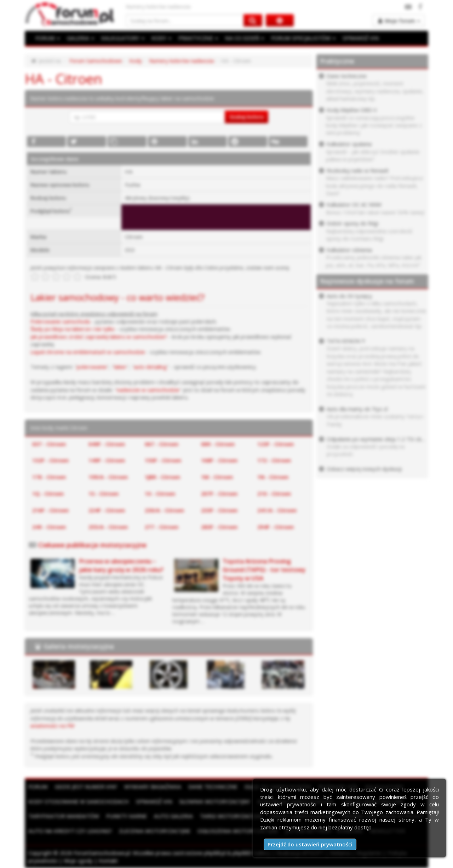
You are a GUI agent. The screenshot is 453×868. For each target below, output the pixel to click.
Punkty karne (125, 816)
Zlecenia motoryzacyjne (153, 830)
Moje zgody (78, 860)
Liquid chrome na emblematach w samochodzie (88, 352)
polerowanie (92, 367)
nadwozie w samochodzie (148, 390)
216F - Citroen (50, 510)
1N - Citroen (273, 477)
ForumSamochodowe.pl (102, 853)
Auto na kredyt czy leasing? (69, 830)
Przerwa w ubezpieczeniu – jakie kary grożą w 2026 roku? (121, 565)
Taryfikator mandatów (63, 816)
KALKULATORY (121, 38)
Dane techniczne (210, 787)
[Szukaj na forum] (185, 20)
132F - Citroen (50, 460)
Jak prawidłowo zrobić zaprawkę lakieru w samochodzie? (99, 337)
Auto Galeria (171, 816)
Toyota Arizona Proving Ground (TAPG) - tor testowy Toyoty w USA (264, 570)
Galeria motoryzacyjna (79, 646)
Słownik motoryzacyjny (211, 801)
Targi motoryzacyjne (228, 816)
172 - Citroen (274, 460)
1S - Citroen (104, 494)
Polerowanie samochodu (60, 321)
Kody (136, 61)
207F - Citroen (219, 494)
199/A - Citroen (108, 477)
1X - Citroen (160, 494)
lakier (120, 367)
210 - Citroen (274, 494)
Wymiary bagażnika (151, 787)
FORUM (47, 38)
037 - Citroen (49, 444)
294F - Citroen (276, 527)
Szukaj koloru (246, 117)
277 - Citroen (162, 527)
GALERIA (80, 38)
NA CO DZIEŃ (242, 38)
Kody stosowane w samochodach (77, 801)
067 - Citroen (162, 444)
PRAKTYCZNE (196, 38)
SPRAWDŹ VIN (356, 38)
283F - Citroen (219, 527)
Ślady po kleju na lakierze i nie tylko (73, 329)
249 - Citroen (49, 527)
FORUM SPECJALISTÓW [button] (299, 38)
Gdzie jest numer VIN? (85, 787)
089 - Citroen (218, 444)
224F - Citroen (107, 510)
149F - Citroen (107, 460)
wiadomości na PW (52, 726)
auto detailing (150, 367)
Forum (38, 787)
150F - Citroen (163, 460)
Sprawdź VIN (151, 801)
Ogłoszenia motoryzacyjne (235, 830)
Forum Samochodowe (96, 61)
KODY (160, 38)
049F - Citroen (107, 444)
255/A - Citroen (108, 527)
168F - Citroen (219, 460)
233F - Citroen (219, 510)
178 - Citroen (49, 477)
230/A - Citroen (164, 510)
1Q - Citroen (48, 494)
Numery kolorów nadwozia (181, 61)
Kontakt (108, 860)
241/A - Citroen (277, 510)
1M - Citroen (217, 477)
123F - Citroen (276, 444)
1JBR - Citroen (162, 477)
